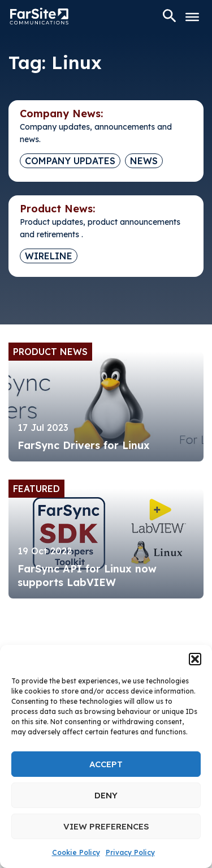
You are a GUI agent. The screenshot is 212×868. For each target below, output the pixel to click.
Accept (106, 764)
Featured (36, 489)
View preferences (106, 826)
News (144, 161)
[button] (195, 659)
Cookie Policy (76, 852)
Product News (50, 352)
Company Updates (70, 161)
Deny (106, 795)
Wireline (49, 256)
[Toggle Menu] (192, 17)
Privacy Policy (130, 852)
